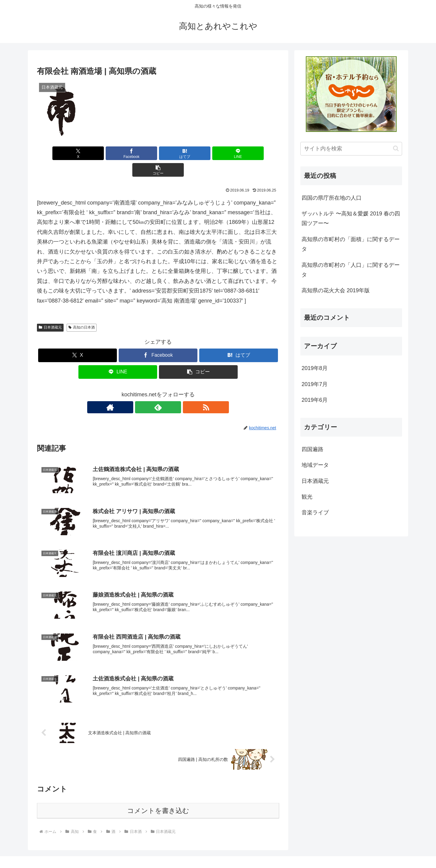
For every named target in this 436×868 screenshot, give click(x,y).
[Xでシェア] (77, 153)
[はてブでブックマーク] (158, 153)
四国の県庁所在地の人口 (332, 198)
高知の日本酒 (82, 311)
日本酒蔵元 (50, 311)
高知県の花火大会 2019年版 (336, 290)
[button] (239, 153)
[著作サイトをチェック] (144, 391)
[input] (351, 149)
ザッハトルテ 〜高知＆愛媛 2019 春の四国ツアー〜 (351, 218)
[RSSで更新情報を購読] (172, 391)
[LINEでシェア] (199, 153)
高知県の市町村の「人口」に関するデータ (351, 270)
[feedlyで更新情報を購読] (158, 391)
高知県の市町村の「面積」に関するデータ (351, 244)
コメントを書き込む (158, 796)
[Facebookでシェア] (117, 153)
